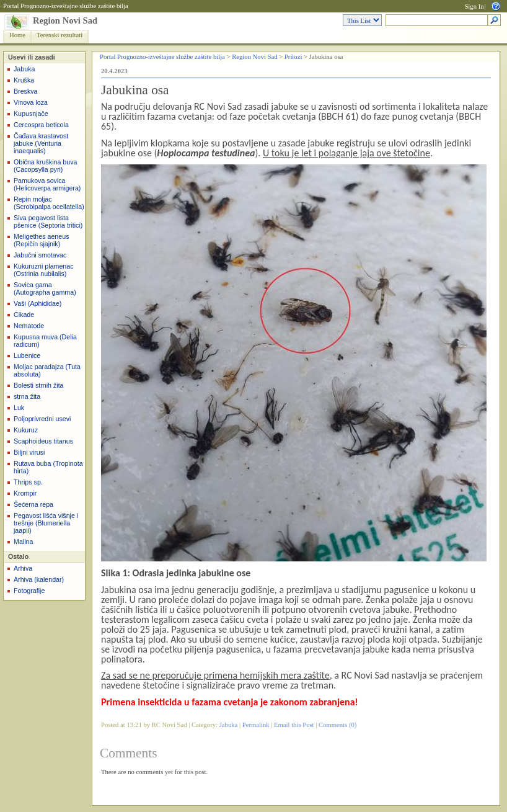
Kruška (24, 80)
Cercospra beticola (41, 125)
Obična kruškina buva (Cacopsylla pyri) (45, 166)
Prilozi (293, 57)
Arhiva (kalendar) (39, 579)
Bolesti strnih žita (39, 385)
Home (17, 35)
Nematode (29, 326)
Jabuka (24, 69)
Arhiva (23, 568)
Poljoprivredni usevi (42, 419)
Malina (23, 542)
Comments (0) (337, 725)
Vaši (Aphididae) (37, 303)
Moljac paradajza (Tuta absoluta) (47, 370)
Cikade (24, 315)
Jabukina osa (135, 90)
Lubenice (27, 355)
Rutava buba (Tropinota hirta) (48, 467)
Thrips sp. (28, 482)
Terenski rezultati (60, 35)
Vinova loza (31, 102)
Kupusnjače (31, 114)
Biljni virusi (29, 452)
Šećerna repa (33, 504)
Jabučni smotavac (40, 255)
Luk (19, 408)
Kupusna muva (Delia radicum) (45, 341)
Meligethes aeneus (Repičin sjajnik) (41, 240)
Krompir (25, 493)
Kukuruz (26, 430)
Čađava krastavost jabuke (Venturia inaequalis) (41, 143)
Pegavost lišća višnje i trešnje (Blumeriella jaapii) (46, 523)
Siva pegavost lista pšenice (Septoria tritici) (48, 221)
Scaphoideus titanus (43, 441)
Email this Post (294, 725)
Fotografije (29, 591)
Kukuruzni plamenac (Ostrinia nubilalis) (44, 270)
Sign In (474, 7)
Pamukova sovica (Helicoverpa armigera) (47, 184)
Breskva (26, 91)
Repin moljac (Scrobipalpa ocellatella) (49, 203)
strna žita (27, 396)
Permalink (256, 725)
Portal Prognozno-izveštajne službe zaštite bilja (66, 6)
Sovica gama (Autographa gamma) (45, 288)
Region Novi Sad (65, 20)
